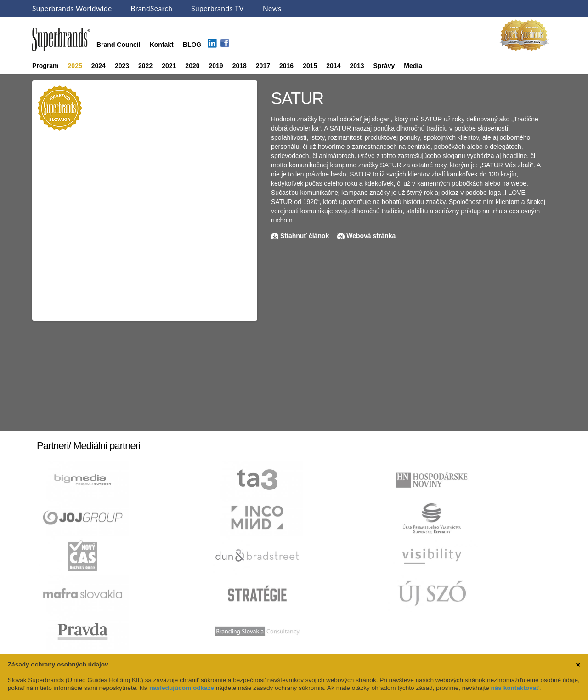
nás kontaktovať (515, 688)
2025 (75, 66)
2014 (333, 66)
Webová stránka (371, 236)
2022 (145, 66)
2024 (99, 66)
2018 (240, 66)
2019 (216, 66)
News (272, 8)
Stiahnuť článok (305, 236)
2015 (310, 66)
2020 (192, 66)
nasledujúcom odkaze (182, 688)
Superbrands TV (218, 8)
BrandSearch (151, 8)
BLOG (192, 45)
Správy (384, 66)
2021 (169, 66)
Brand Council (119, 45)
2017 (263, 66)
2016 (286, 66)
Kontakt (162, 45)
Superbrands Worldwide (72, 8)
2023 (122, 66)
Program (45, 66)
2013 (357, 66)
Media (413, 66)
